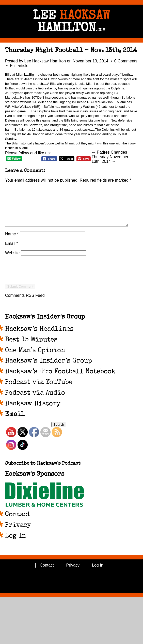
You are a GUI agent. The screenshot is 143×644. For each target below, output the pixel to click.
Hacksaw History (33, 412)
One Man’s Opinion (35, 358)
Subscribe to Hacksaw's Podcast (43, 471)
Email (12, 251)
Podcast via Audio (35, 401)
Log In (15, 544)
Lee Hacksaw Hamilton (45, 61)
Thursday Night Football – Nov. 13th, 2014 (71, 51)
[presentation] (44, 287)
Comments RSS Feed (25, 303)
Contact (18, 522)
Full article (19, 66)
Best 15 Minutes (31, 348)
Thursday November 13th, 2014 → (110, 159)
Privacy (18, 533)
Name (12, 242)
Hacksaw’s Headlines (39, 337)
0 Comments (126, 61)
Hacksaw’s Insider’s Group (49, 369)
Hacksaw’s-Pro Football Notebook (60, 380)
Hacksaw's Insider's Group (45, 325)
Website (12, 260)
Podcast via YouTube (39, 390)
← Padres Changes (109, 152)
